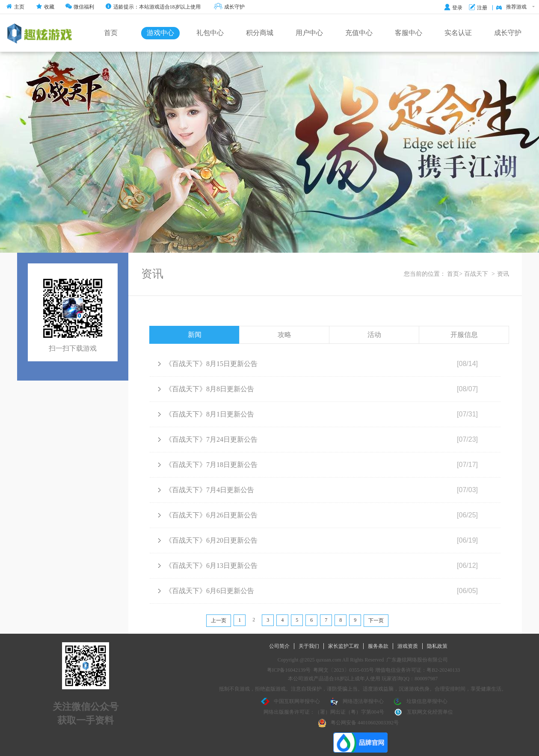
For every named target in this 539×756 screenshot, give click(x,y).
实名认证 (458, 33)
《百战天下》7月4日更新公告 (206, 490)
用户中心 (309, 33)
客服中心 (409, 33)
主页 (15, 7)
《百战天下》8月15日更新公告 (208, 364)
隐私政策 (437, 646)
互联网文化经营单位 (423, 712)
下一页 (376, 620)
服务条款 (378, 646)
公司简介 (279, 646)
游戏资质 (408, 646)
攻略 (284, 335)
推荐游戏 (515, 7)
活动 (374, 335)
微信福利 (80, 7)
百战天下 (476, 274)
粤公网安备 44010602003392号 (358, 723)
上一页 (219, 620)
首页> (455, 274)
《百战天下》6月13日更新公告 (208, 566)
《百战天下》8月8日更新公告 (206, 389)
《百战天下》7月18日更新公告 (208, 465)
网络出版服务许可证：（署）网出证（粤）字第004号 (324, 712)
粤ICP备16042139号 (289, 670)
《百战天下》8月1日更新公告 (206, 414)
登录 (453, 8)
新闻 (195, 335)
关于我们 (309, 646)
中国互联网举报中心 (290, 702)
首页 (111, 33)
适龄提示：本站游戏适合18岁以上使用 (153, 7)
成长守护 (229, 7)
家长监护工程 (344, 646)
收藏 (45, 7)
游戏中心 (160, 33)
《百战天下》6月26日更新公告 (208, 515)
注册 (478, 8)
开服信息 (464, 335)
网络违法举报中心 (357, 702)
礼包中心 (210, 33)
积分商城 (260, 33)
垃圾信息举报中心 (421, 702)
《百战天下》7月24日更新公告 (208, 439)
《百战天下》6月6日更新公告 (206, 591)
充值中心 (359, 33)
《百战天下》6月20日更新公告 (208, 540)
